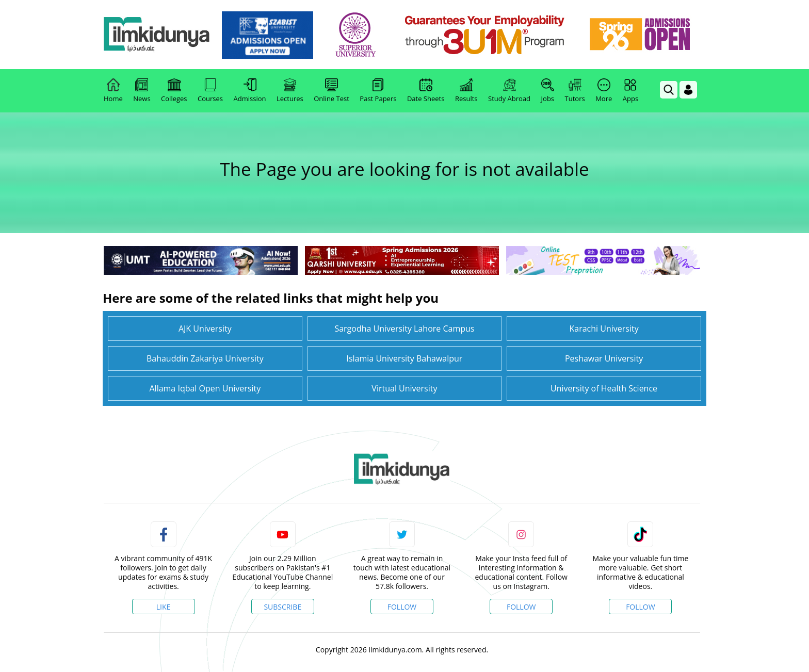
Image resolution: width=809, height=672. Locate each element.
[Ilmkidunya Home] (160, 35)
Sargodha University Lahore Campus (404, 329)
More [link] (604, 91)
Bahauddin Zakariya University (205, 358)
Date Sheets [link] (426, 91)
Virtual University (404, 388)
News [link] (142, 91)
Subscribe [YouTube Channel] (282, 607)
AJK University (205, 329)
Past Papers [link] (378, 91)
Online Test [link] (331, 91)
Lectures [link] (290, 91)
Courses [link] (210, 91)
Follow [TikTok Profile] (641, 607)
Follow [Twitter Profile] (402, 607)
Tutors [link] (575, 91)
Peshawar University (604, 358)
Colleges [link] (174, 91)
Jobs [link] (548, 91)
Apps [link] (630, 91)
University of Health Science (604, 388)
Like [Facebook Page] (164, 607)
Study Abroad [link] (509, 91)
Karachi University (604, 329)
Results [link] (466, 91)
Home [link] (113, 91)
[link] (271, 35)
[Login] (688, 90)
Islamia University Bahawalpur (404, 358)
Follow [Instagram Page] (521, 607)
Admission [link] (250, 91)
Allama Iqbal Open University (205, 388)
